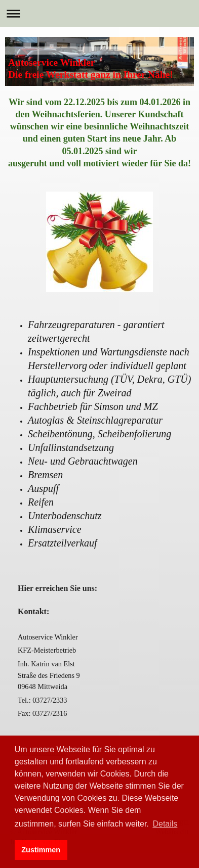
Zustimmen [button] (41, 850)
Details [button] (165, 824)
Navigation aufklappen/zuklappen (99, 13)
